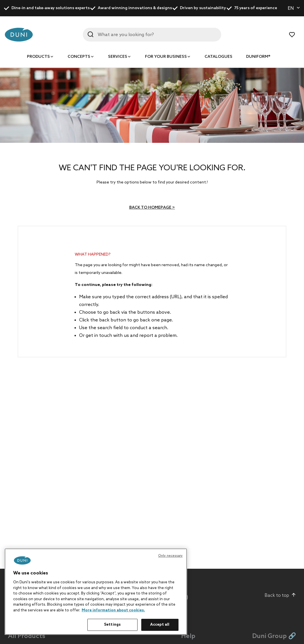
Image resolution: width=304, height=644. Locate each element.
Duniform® (258, 57)
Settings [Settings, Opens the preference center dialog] (112, 625)
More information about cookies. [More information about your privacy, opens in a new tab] (113, 610)
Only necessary (170, 556)
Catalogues (218, 57)
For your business (166, 57)
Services (118, 57)
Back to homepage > (152, 208)
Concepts (79, 57)
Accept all (160, 625)
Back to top (280, 595)
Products (38, 57)
